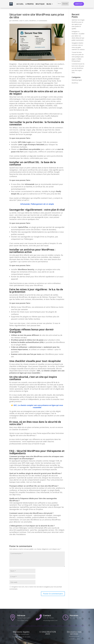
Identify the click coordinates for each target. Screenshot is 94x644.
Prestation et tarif (74, 636)
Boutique (40, 4)
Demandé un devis (74, 639)
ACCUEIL (20, 4)
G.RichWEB (15, 21)
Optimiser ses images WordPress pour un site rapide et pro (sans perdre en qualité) (78, 24)
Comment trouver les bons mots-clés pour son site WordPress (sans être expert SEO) (78, 68)
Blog (49, 4)
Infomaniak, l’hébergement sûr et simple (37, 204)
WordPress (33, 21)
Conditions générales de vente (21, 637)
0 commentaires (42, 21)
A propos (30, 4)
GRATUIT (79, 4)
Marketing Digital (77, 80)
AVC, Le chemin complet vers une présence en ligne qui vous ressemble (38, 406)
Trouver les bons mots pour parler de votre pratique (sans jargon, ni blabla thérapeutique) (78, 57)
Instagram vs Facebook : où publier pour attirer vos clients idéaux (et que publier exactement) (78, 36)
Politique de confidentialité (21, 634)
